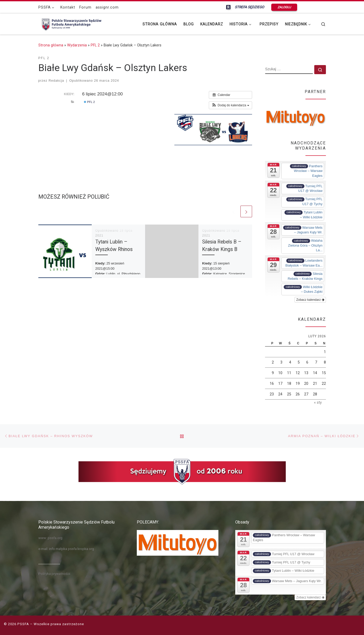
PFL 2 (95, 45)
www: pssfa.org (50, 538)
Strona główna (51, 45)
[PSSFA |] (71, 23)
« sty (318, 402)
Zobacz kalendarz (310, 300)
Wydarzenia (77, 45)
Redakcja (56, 81)
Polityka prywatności (54, 574)
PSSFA (23, 624)
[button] (230, 105)
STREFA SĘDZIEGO (250, 7)
